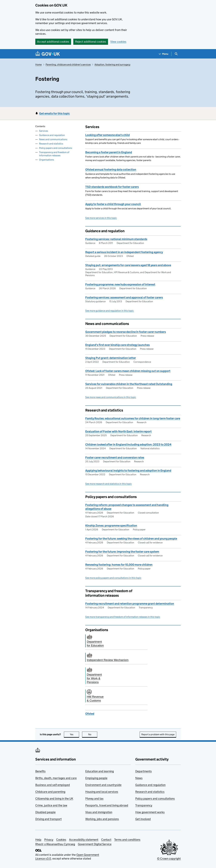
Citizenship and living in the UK (54, 799)
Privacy (49, 840)
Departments (144, 771)
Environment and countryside (103, 785)
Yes (75, 734)
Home (38, 64)
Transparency (144, 805)
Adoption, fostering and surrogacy (112, 64)
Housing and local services (102, 792)
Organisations (47, 160)
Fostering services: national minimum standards (116, 239)
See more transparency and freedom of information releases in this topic (123, 617)
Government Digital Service (95, 844)
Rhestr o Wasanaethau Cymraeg (55, 844)
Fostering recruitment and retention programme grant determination (130, 604)
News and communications (53, 139)
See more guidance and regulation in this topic (110, 311)
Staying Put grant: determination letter (111, 358)
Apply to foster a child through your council (113, 204)
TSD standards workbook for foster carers (112, 187)
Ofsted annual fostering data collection (111, 170)
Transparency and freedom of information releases (54, 154)
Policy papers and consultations (56, 148)
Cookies (61, 840)
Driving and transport (48, 819)
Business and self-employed (53, 785)
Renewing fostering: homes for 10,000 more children (119, 565)
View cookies (118, 42)
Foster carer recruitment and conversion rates (115, 457)
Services (44, 131)
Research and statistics (51, 144)
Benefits (40, 771)
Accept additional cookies (53, 42)
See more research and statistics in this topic (109, 484)
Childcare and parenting (50, 792)
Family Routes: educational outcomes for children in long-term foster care (133, 418)
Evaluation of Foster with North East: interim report (118, 431)
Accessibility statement (84, 840)
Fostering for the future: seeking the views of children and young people (131, 539)
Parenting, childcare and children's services (68, 64)
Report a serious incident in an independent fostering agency (124, 252)
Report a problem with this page (158, 734)
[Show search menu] (176, 54)
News (139, 778)
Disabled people (45, 812)
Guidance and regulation (52, 135)
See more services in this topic (101, 218)
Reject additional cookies (91, 42)
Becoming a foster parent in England (109, 152)
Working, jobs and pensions (102, 819)
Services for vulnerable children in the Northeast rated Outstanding (129, 384)
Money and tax (94, 799)
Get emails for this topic (54, 113)
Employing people (96, 778)
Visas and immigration (99, 812)
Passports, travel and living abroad (107, 805)
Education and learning (100, 771)
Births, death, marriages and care (56, 778)
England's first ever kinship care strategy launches (117, 345)
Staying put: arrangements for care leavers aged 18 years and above (128, 265)
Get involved (143, 819)
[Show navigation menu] (164, 54)
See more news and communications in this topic (111, 397)
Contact (106, 840)
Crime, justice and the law (51, 805)
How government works (150, 812)
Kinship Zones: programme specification (111, 526)
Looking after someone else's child (107, 135)
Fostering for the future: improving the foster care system (122, 552)
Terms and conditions (127, 840)
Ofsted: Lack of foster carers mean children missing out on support (128, 371)
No (93, 734)
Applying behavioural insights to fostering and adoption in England (128, 471)
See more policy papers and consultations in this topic (113, 578)
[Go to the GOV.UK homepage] (48, 54)
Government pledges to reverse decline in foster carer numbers (126, 332)
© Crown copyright (169, 859)
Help (38, 840)
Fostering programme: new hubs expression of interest (120, 284)
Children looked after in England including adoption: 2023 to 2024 (128, 444)
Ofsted (90, 714)
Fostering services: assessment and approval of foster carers (124, 297)
